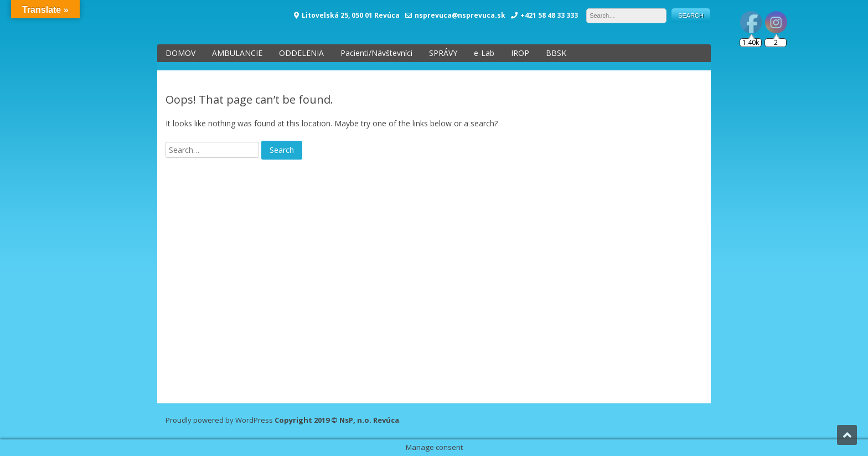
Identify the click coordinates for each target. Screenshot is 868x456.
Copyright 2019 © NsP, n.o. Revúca (337, 420)
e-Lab (484, 53)
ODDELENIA (301, 53)
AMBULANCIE (237, 53)
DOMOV (180, 53)
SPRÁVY (443, 53)
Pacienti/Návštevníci (376, 53)
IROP (520, 53)
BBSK (556, 53)
